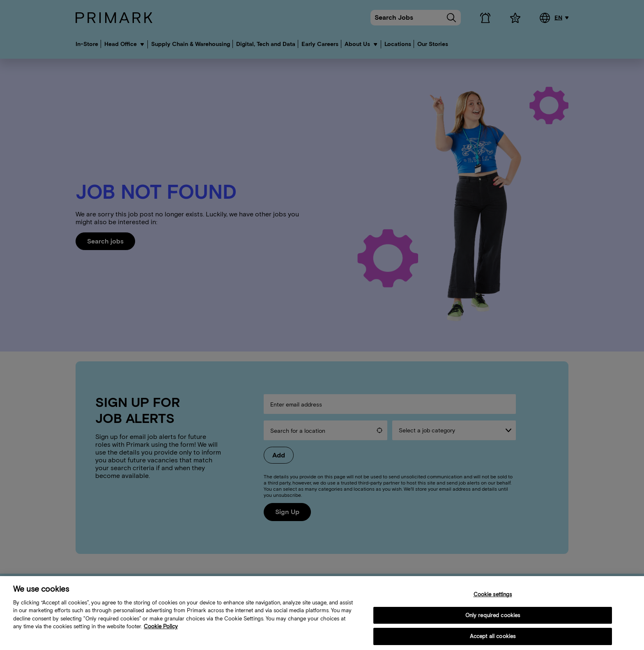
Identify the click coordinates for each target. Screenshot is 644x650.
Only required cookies (493, 621)
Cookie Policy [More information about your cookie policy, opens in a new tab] (161, 633)
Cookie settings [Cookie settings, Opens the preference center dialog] (493, 601)
